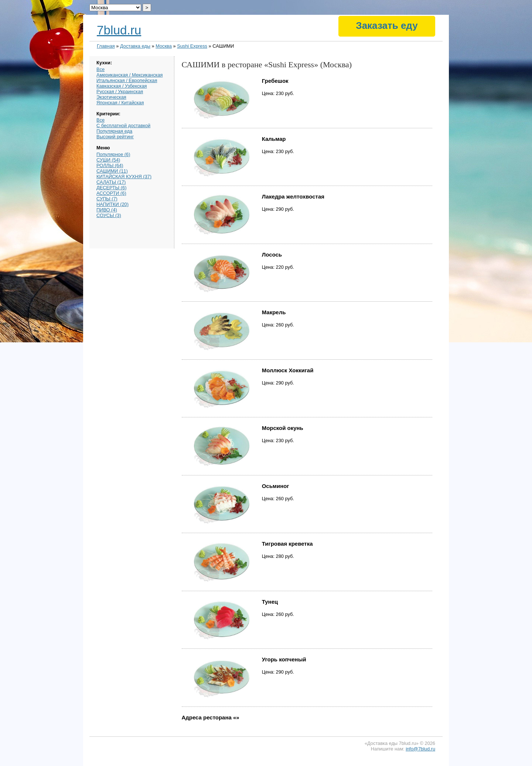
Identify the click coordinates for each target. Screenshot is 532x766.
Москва (164, 46)
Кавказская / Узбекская (122, 86)
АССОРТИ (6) (111, 193)
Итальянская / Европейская (127, 80)
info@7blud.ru (420, 749)
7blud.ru (119, 30)
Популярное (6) (113, 154)
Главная (106, 46)
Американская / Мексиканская (129, 75)
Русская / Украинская (120, 91)
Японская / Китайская (120, 103)
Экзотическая (111, 97)
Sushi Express (192, 46)
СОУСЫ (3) (109, 215)
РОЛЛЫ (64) (110, 165)
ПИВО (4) (107, 210)
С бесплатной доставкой (123, 126)
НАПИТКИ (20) (112, 204)
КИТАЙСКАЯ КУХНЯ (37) (124, 177)
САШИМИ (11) (112, 171)
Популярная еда (114, 131)
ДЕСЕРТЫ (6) (111, 188)
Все (100, 69)
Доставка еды (135, 46)
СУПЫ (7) (107, 199)
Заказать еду (387, 26)
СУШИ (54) (108, 160)
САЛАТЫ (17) (111, 182)
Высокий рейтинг (115, 137)
